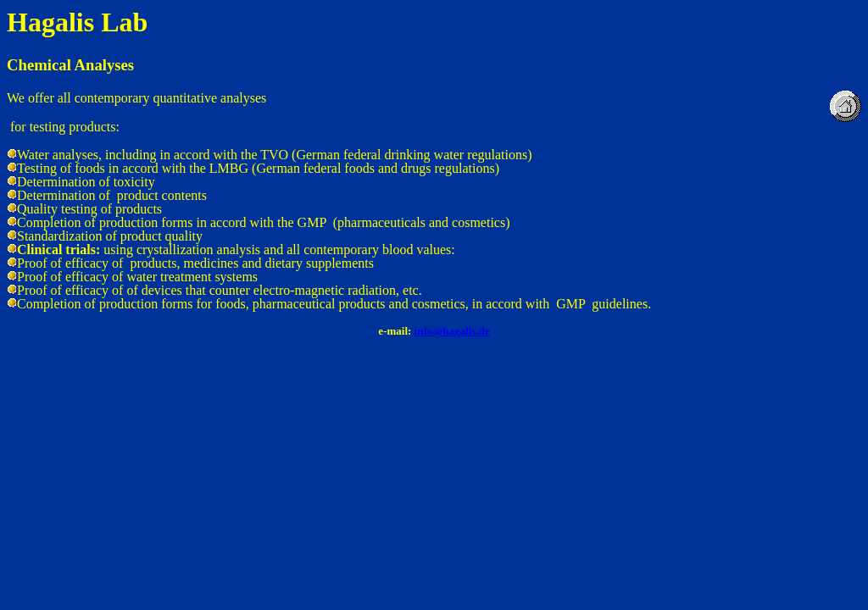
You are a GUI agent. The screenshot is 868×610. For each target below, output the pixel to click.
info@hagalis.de (452, 331)
